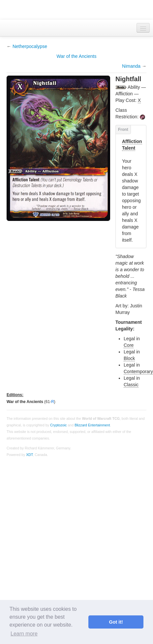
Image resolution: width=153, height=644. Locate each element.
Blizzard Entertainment (92, 425)
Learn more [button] (24, 634)
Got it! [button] (116, 622)
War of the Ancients (77, 56)
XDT (29, 455)
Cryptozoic (58, 425)
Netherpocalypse (30, 46)
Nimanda (131, 66)
